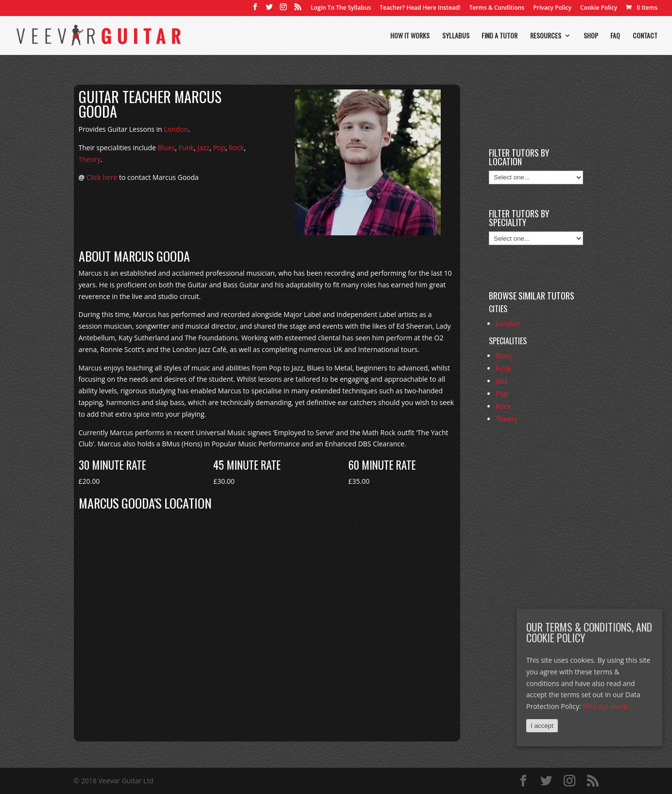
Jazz (203, 148)
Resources (546, 36)
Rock (236, 148)
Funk (186, 148)
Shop (591, 36)
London (176, 129)
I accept (542, 726)
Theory (90, 159)
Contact (645, 36)
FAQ (615, 36)
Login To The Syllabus (341, 8)
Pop (219, 148)
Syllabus (456, 36)
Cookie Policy (599, 8)
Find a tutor (500, 36)
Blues (166, 148)
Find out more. (606, 706)
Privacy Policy (552, 8)
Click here (102, 177)
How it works (410, 36)
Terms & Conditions (497, 8)
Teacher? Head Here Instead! (420, 8)
